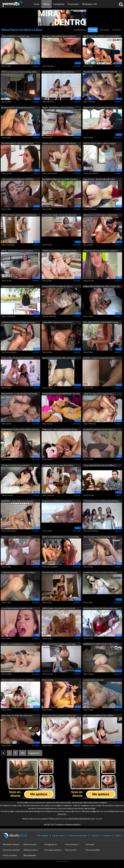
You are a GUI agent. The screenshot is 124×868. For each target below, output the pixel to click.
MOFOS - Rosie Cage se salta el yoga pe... (100, 143)
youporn (77, 137)
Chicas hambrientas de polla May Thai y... (100, 537)
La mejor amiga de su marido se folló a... (58, 465)
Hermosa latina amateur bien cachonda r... (60, 358)
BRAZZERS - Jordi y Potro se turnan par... (18, 501)
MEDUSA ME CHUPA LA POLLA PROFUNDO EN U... (20, 430)
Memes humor (30, 844)
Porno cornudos (10, 855)
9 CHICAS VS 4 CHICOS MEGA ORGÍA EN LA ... (101, 501)
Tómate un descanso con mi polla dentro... (59, 143)
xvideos (36, 66)
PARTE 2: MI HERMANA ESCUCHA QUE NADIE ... (61, 537)
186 (23, 753)
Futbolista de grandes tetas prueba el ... (18, 286)
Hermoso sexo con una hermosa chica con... (60, 572)
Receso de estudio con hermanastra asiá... (60, 215)
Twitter (118, 835)
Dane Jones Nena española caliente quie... (60, 716)
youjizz (118, 495)
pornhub (77, 66)
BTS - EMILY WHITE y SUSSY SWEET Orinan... (101, 322)
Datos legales (43, 835)
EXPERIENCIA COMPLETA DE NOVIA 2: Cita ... (101, 644)
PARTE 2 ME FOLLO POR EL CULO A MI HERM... (102, 36)
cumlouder (76, 710)
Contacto (95, 835)
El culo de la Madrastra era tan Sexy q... (99, 429)
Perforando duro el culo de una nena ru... (18, 108)
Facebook (107, 835)
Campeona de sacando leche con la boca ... (19, 572)
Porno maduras (72, 844)
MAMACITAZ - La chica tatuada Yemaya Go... (101, 108)
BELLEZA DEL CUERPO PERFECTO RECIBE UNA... (100, 72)
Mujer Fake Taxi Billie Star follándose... (17, 716)
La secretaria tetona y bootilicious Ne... (17, 608)
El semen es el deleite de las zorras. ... (58, 501)
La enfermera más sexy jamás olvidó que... (101, 572)
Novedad (104, 30)
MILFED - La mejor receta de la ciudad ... (100, 358)
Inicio (37, 4)
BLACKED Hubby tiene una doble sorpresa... (60, 179)
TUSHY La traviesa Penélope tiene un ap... (59, 251)
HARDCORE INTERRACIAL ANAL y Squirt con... (102, 286)
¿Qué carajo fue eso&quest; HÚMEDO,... (18, 179)
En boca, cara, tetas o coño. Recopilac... (17, 537)
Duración (117, 30)
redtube (36, 102)
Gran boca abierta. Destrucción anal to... (18, 143)
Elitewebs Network (11, 844)
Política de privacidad (78, 835)
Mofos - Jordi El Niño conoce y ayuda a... (58, 108)
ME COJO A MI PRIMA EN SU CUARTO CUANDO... (98, 716)
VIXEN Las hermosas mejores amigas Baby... (19, 72)
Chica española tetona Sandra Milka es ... (100, 465)
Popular (93, 30)
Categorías (59, 4)
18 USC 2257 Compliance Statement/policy (62, 824)
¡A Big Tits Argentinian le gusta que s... (99, 394)
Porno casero (71, 850)
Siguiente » (35, 753)
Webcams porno (31, 850)
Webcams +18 (89, 4)
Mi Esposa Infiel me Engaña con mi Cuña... (59, 644)
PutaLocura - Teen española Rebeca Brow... (60, 429)
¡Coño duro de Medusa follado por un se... (19, 322)
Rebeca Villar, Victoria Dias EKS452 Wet (18, 358)
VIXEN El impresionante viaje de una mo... (59, 608)
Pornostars (73, 4)
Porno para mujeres (53, 850)
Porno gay (90, 844)
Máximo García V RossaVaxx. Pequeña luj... (101, 215)
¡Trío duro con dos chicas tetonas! (16, 465)
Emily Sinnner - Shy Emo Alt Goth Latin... (99, 179)
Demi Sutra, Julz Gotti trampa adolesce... (59, 72)
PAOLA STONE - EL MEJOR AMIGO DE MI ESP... (20, 394)
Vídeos (46, 4)
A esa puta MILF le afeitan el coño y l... (58, 286)
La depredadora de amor (94, 680)
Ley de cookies (59, 835)
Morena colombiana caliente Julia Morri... (18, 680)
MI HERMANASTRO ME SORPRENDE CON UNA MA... (61, 394)
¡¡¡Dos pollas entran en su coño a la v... (58, 322)
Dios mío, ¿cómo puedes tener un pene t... (59, 36)
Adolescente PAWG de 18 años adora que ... (101, 608)
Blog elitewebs (30, 855)
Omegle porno (51, 844)
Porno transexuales (11, 850)
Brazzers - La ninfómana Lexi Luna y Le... (18, 644)
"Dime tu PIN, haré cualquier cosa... (16, 36)
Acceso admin (62, 861)
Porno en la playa (93, 850)
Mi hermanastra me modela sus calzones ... (101, 251)
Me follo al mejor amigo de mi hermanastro (19, 215)
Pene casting (48, 680)
